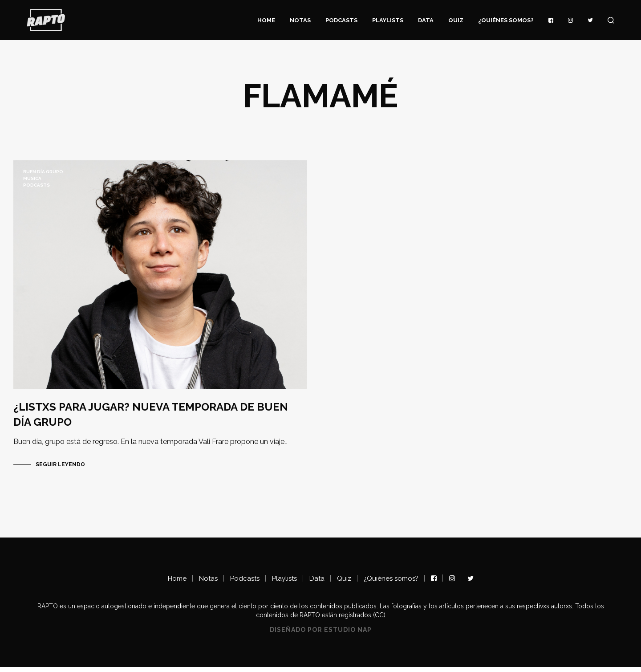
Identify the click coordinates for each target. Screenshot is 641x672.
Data (426, 20)
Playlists (388, 20)
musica (32, 178)
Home (266, 20)
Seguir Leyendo (60, 469)
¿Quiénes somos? (506, 20)
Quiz (456, 20)
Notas (300, 20)
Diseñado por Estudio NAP (321, 635)
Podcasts (341, 20)
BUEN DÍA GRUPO (43, 172)
